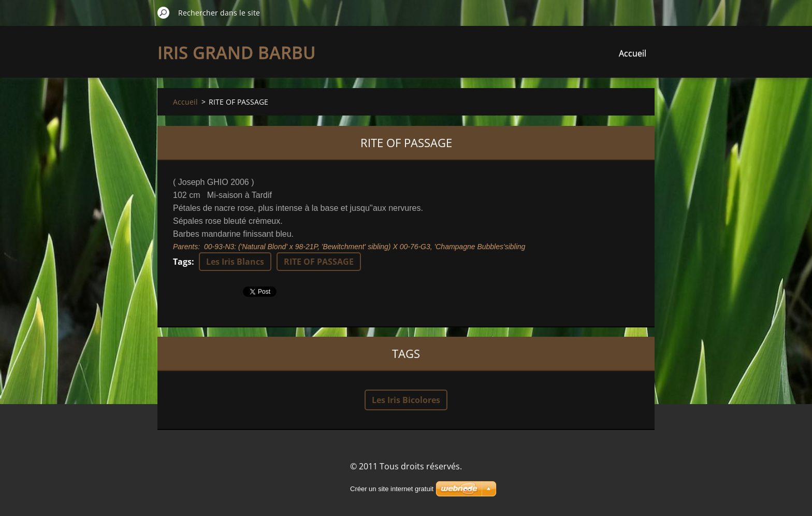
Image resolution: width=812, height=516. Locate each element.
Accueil (633, 53)
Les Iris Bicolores (406, 400)
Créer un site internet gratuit (392, 489)
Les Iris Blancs (235, 262)
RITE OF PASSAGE (319, 262)
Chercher (164, 12)
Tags (182, 262)
